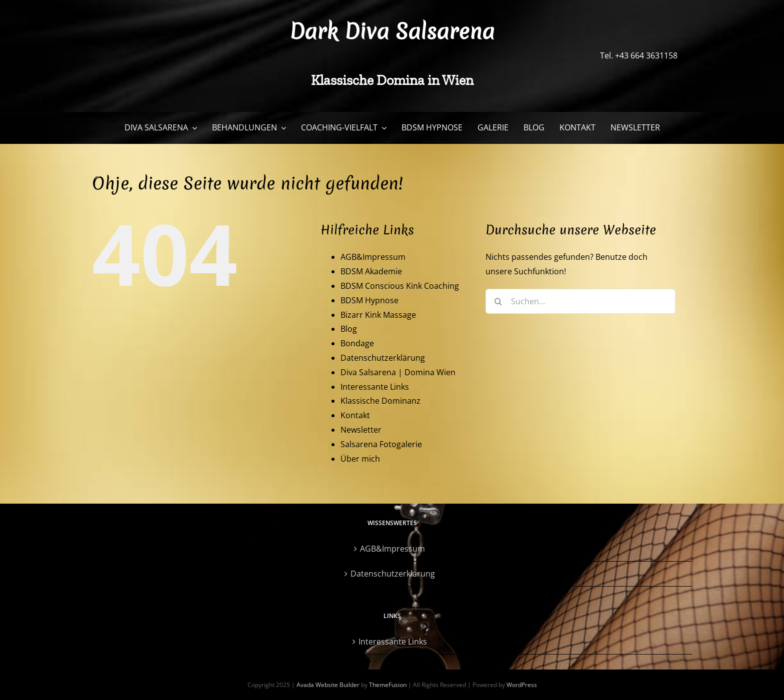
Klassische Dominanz (380, 401)
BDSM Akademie (371, 271)
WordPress (522, 685)
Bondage (357, 343)
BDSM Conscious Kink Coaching (400, 286)
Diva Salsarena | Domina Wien (398, 372)
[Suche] (498, 301)
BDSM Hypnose (369, 300)
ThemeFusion (388, 685)
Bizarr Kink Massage (378, 315)
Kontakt (355, 415)
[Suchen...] (580, 301)
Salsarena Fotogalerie (381, 444)
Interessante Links (375, 387)
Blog (349, 329)
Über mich (360, 459)
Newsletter (361, 430)
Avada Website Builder (328, 685)
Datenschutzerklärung (383, 358)
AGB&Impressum (373, 257)
